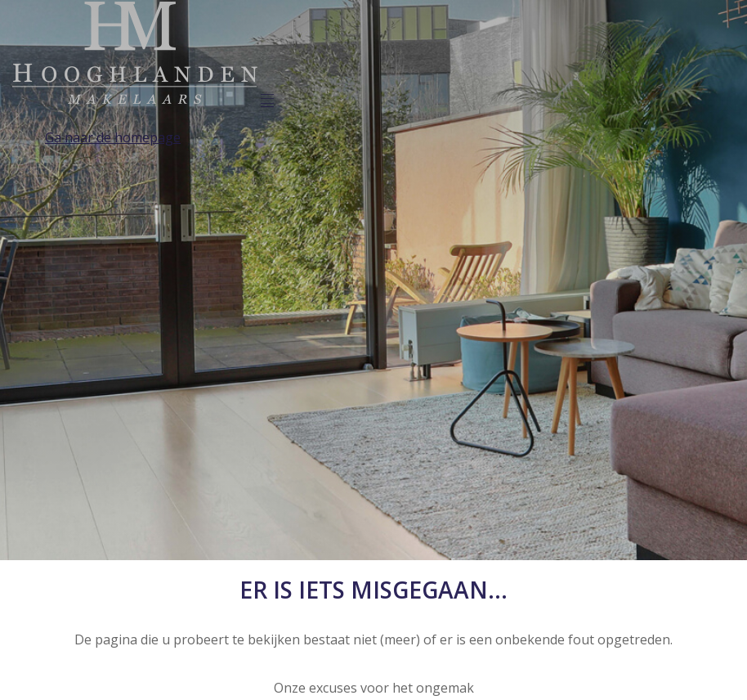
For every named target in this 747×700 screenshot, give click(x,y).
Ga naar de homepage (113, 137)
